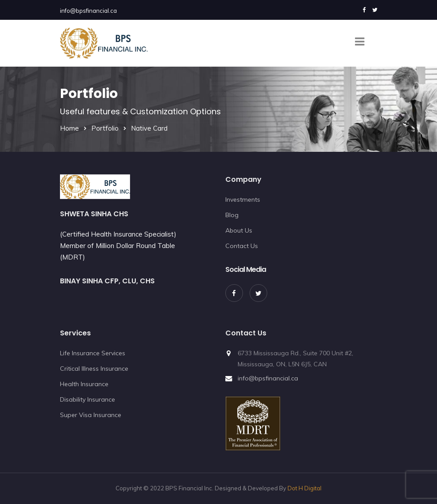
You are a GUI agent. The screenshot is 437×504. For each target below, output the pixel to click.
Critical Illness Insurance (94, 369)
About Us (239, 230)
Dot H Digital (304, 488)
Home (69, 128)
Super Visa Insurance (91, 415)
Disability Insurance (88, 399)
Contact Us (242, 246)
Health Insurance (84, 384)
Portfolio (105, 128)
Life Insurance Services (93, 353)
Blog (232, 215)
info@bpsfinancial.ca (88, 11)
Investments (243, 199)
